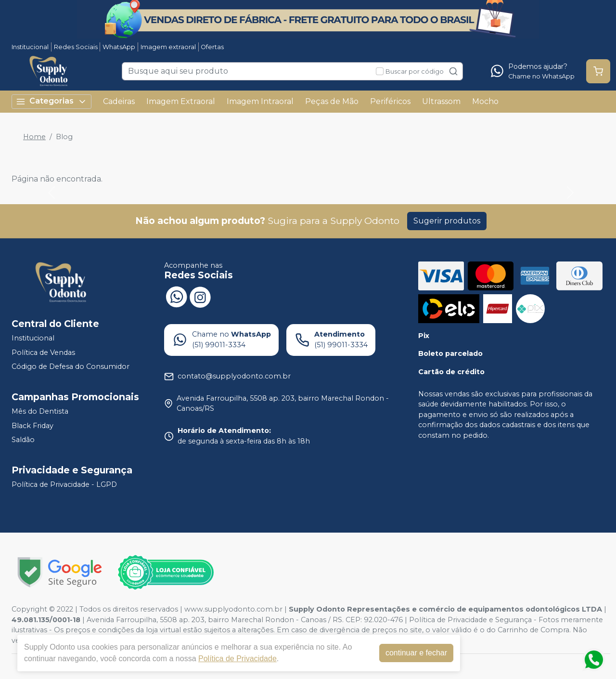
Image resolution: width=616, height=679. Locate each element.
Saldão (23, 440)
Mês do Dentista (40, 411)
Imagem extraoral (168, 47)
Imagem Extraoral (181, 101)
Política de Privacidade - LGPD (64, 484)
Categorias (51, 101)
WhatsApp (119, 47)
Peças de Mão (332, 101)
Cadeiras (119, 101)
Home (34, 137)
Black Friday (32, 426)
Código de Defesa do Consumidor (71, 367)
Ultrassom (441, 101)
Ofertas (212, 47)
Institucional (30, 47)
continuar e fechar (416, 653)
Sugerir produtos (447, 221)
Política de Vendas (43, 353)
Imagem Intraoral (260, 101)
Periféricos (390, 101)
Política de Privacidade (237, 659)
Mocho (485, 101)
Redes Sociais (76, 47)
